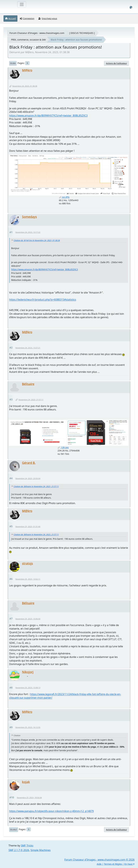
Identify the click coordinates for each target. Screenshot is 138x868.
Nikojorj (28, 672)
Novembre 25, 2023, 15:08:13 (28, 688)
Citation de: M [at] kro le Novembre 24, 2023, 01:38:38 (37, 240)
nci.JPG (64, 197)
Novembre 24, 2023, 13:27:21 (28, 348)
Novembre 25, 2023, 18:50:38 (29, 798)
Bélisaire (28, 384)
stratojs (27, 563)
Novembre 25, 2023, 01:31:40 (28, 526)
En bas (13, 63)
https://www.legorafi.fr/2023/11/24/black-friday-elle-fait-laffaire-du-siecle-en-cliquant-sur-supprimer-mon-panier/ (65, 696)
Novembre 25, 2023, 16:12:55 (28, 727)
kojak (26, 782)
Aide (99, 864)
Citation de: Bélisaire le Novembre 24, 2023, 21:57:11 (36, 486)
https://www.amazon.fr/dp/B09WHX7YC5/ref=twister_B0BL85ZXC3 (48, 116)
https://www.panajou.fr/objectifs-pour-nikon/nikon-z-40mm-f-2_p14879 (51, 811)
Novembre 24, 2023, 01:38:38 (25, 86)
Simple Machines (40, 850)
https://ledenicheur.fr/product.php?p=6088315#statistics (43, 300)
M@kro (27, 70)
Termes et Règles (113, 864)
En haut (14, 829)
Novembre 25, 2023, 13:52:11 (28, 579)
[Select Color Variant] (131, 7)
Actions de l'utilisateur (116, 63)
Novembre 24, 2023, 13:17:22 (28, 232)
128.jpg (63, 447)
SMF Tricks (27, 846)
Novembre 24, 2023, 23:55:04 (28, 478)
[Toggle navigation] (22, 4)
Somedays (29, 217)
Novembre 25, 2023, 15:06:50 (28, 619)
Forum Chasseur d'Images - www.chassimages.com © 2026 (99, 860)
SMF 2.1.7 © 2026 (19, 850)
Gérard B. (29, 463)
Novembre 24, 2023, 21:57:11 (31, 400)
